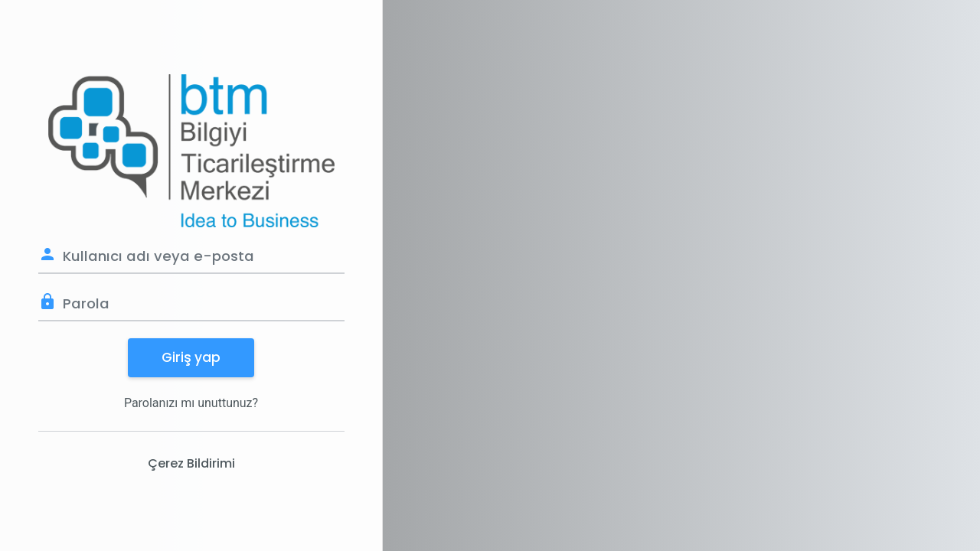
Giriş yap (191, 357)
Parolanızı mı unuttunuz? (191, 403)
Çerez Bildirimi (191, 463)
